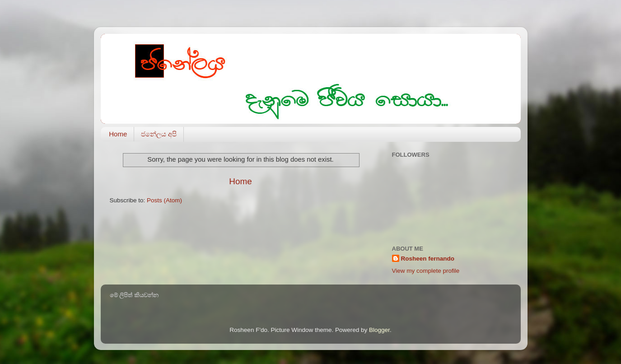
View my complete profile (426, 271)
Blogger (379, 330)
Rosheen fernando (428, 259)
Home (118, 134)
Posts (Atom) (164, 200)
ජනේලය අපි (159, 134)
